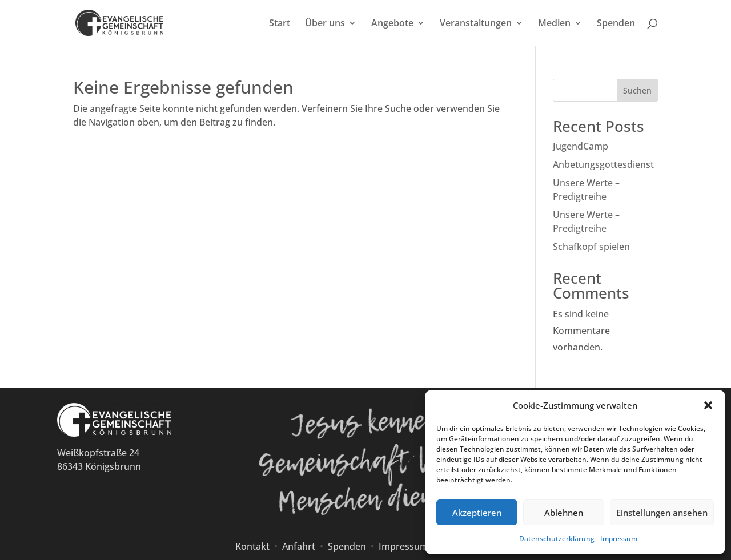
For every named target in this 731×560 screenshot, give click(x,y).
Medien (554, 24)
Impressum (619, 539)
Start (280, 24)
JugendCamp (581, 146)
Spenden (616, 24)
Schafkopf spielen (591, 247)
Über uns (325, 24)
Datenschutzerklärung (557, 539)
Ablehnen (564, 513)
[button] (708, 405)
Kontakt (252, 546)
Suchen (637, 90)
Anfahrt (299, 546)
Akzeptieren (477, 513)
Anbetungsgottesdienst (603, 164)
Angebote (392, 24)
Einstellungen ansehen (662, 513)
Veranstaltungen (476, 24)
